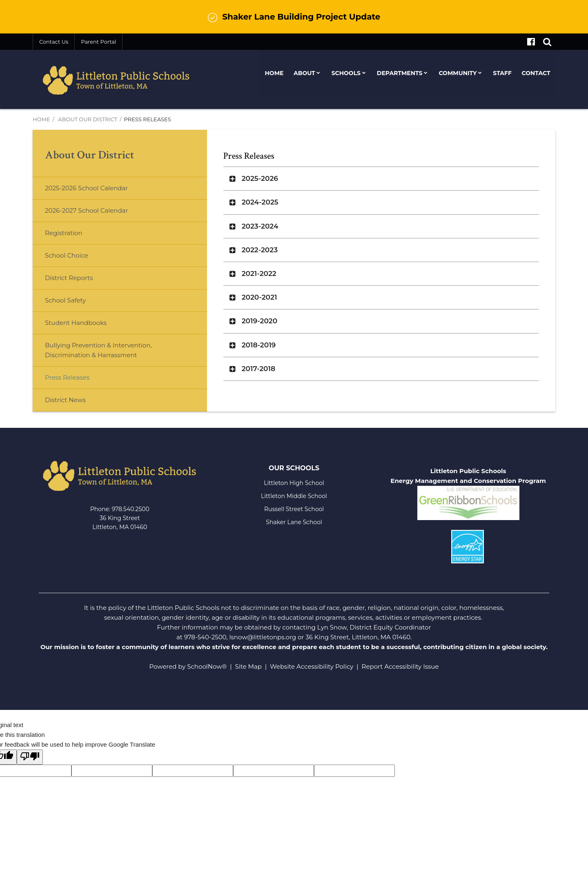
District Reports (69, 278)
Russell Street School (294, 509)
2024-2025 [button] (260, 202)
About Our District (88, 119)
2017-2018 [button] (258, 369)
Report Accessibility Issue (400, 666)
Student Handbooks (76, 323)
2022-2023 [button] (260, 250)
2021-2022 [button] (259, 274)
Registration (64, 233)
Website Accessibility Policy (312, 666)
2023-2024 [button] (260, 226)
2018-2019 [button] (259, 345)
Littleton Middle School (294, 496)
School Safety (65, 300)
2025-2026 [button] (260, 178)
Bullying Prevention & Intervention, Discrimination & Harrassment (98, 350)
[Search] (547, 42)
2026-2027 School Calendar (86, 210)
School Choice (67, 255)
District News (65, 400)
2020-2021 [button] (259, 297)
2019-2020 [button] (259, 321)
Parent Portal (98, 42)
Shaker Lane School (294, 522)
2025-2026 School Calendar (86, 188)
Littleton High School (294, 483)
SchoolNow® (207, 666)
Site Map (248, 666)
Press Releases (67, 377)
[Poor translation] (30, 757)
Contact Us (54, 42)
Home (41, 119)
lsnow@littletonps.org (263, 637)
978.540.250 (129, 509)
